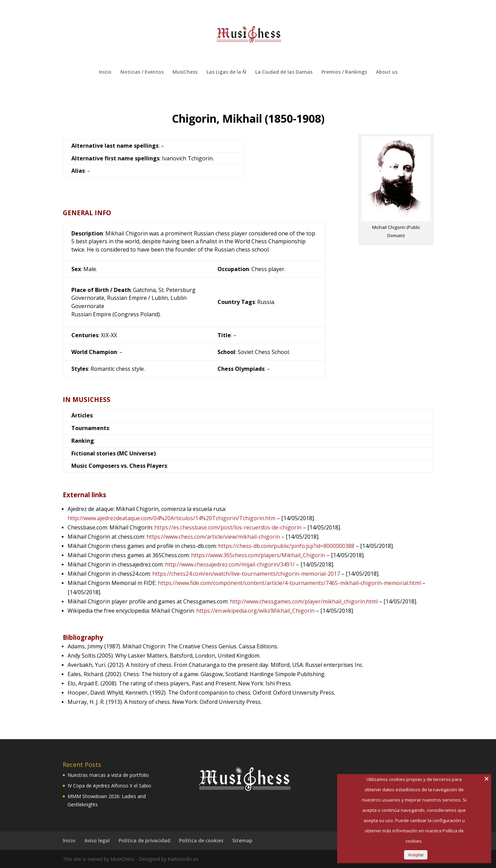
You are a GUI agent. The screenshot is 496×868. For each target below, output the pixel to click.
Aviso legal (97, 840)
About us (387, 72)
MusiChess (185, 72)
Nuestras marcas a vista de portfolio (108, 775)
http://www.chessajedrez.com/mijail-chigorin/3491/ (230, 564)
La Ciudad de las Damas (284, 72)
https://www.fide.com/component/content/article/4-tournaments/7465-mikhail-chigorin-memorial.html (289, 583)
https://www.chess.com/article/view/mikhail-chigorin (213, 537)
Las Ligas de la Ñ (226, 72)
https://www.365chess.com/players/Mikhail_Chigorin (258, 555)
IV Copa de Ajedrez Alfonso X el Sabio (109, 786)
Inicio (105, 72)
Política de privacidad (144, 840)
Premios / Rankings (344, 72)
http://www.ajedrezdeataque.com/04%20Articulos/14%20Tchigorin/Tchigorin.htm (172, 518)
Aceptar (416, 855)
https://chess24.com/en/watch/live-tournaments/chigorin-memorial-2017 (246, 574)
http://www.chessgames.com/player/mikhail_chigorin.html (304, 601)
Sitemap (242, 840)
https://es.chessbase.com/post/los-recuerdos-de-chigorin (228, 527)
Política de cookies (201, 840)
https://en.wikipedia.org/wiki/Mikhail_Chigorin (255, 611)
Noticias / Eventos (142, 72)
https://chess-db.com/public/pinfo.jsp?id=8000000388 (286, 546)
